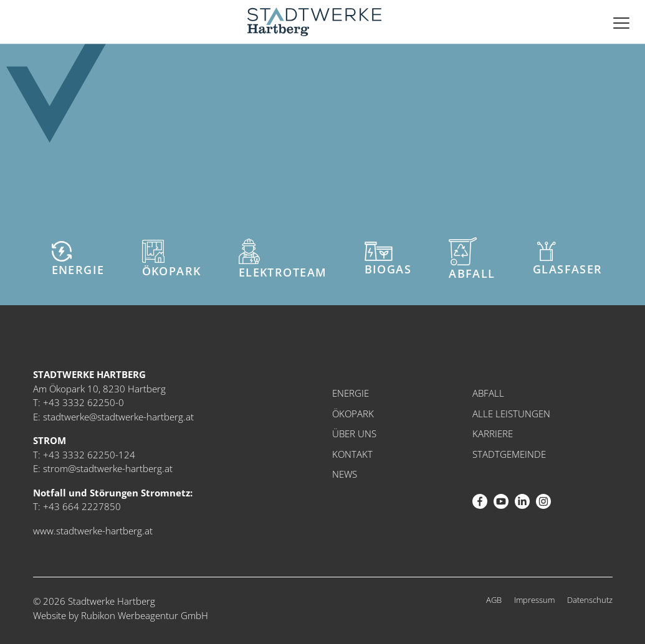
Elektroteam (283, 259)
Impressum (534, 600)
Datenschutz (590, 600)
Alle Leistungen (511, 414)
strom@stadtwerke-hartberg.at (108, 468)
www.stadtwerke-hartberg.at (93, 531)
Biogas (388, 259)
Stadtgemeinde (509, 454)
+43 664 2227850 (82, 506)
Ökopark (172, 259)
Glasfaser (568, 259)
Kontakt (352, 454)
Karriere (493, 433)
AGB (494, 600)
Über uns (354, 433)
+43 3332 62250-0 (84, 402)
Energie (78, 259)
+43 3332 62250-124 (89, 455)
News (345, 474)
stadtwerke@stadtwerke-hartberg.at (118, 417)
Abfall (472, 259)
